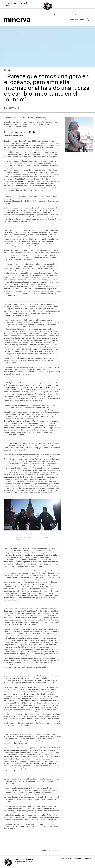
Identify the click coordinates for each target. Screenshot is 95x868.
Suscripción (78, 859)
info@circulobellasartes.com (23, 863)
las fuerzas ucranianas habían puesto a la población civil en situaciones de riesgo (31, 387)
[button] (88, 20)
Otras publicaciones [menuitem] (76, 20)
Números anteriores (66, 859)
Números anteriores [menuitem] (82, 15)
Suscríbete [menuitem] (58, 15)
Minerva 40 (53, 850)
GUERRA (7, 70)
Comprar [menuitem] (68, 15)
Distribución (88, 859)
